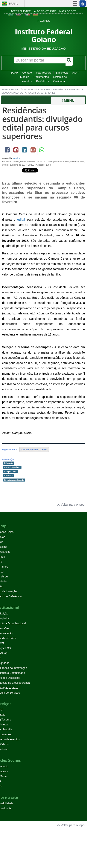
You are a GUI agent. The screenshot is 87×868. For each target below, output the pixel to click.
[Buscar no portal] (40, 60)
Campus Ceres (11, 471)
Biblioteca (62, 73)
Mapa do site (68, 11)
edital (21, 220)
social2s (16, 158)
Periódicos (42, 81)
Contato (27, 73)
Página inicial (10, 89)
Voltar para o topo (71, 505)
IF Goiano (8, 476)
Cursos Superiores (12, 467)
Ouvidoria (59, 81)
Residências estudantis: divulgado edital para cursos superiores (42, 123)
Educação (9, 463)
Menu (68, 101)
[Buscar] (69, 61)
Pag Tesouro (44, 73)
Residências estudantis (14, 480)
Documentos (41, 77)
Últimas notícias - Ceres (34, 449)
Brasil (9, 4)
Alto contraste (45, 11)
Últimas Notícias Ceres (35, 89)
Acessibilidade (21, 11)
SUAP (14, 73)
